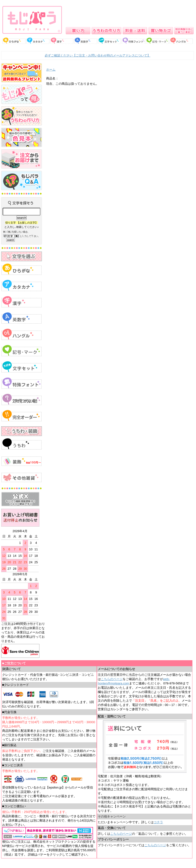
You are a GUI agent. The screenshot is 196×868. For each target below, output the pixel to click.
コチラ (158, 822)
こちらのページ (112, 679)
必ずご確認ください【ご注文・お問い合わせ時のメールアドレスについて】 (98, 55)
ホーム (51, 70)
